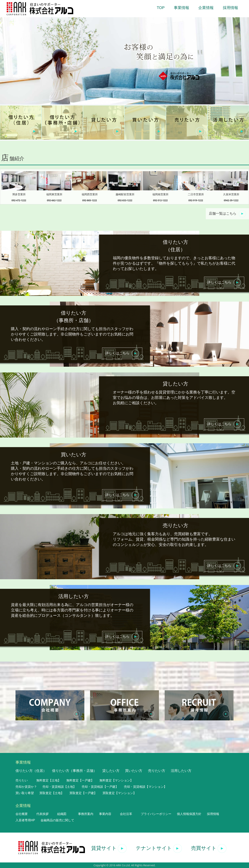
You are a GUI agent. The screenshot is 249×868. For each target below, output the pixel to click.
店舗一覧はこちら (227, 214)
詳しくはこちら (224, 282)
